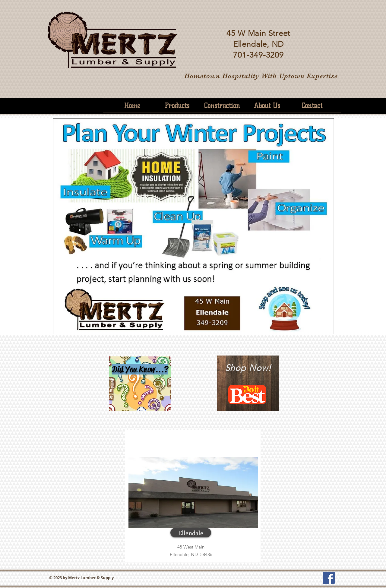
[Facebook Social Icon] (329, 578)
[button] (191, 533)
